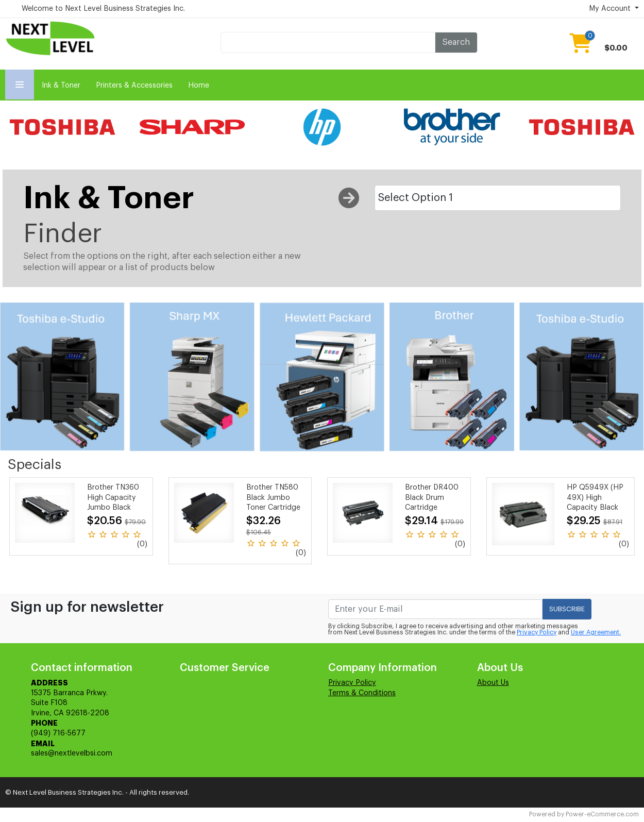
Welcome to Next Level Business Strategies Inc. (103, 9)
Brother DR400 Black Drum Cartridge (432, 498)
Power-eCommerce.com (602, 814)
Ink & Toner (61, 86)
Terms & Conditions (362, 693)
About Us (493, 683)
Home (199, 86)
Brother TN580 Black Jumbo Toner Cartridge (273, 498)
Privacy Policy (537, 632)
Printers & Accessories (134, 86)
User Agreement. (596, 632)
